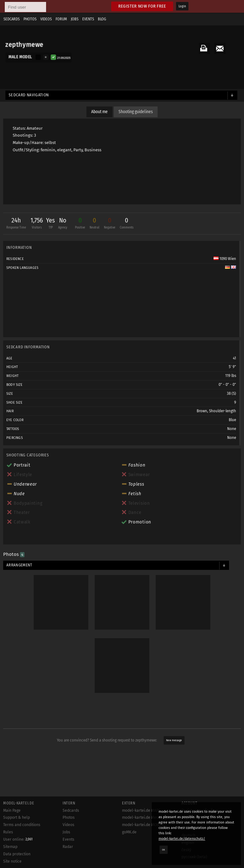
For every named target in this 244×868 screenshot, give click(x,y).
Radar (68, 847)
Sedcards (12, 19)
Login (182, 6)
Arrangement (19, 565)
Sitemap (10, 847)
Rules (8, 832)
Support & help (17, 817)
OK (164, 850)
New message (174, 740)
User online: (18, 839)
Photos (30, 19)
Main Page (12, 810)
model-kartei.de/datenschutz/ (182, 839)
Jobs (75, 19)
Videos (46, 19)
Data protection (17, 854)
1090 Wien (225, 259)
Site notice (12, 861)
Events (88, 19)
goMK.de (129, 832)
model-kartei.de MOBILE (143, 825)
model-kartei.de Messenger (146, 817)
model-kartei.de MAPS (141, 810)
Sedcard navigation (29, 95)
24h (16, 224)
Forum (61, 19)
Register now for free (142, 6)
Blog (102, 19)
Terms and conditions (22, 825)
